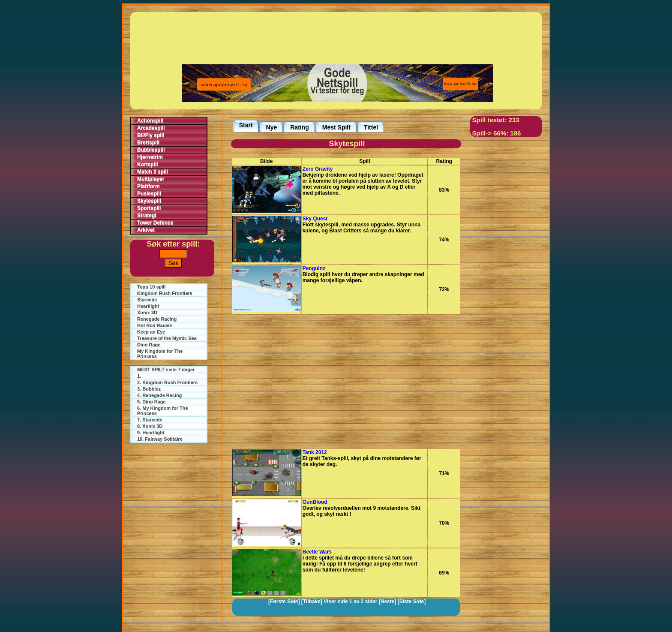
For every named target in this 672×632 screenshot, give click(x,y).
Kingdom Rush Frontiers (165, 293)
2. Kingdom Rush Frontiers (167, 382)
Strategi (147, 216)
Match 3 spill (153, 172)
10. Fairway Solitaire (160, 439)
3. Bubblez (149, 389)
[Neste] (388, 602)
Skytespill (149, 201)
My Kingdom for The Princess (160, 354)
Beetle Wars (317, 552)
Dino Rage (149, 345)
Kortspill (148, 165)
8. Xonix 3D (150, 426)
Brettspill (148, 143)
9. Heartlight (151, 433)
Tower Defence (155, 223)
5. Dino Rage (151, 402)
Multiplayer (151, 179)
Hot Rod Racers (155, 325)
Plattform (148, 187)
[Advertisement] (337, 37)
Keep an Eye (151, 332)
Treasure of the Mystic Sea (167, 338)
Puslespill (149, 194)
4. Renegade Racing (160, 395)
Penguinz (314, 268)
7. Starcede (150, 420)
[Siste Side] (412, 602)
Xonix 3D (147, 313)
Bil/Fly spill (151, 135)
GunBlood (315, 502)
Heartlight (148, 306)
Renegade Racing (157, 319)
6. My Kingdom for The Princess (163, 411)
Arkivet (146, 230)
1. (139, 376)
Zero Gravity (318, 169)
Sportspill (149, 208)
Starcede (147, 300)
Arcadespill (151, 128)
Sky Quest (315, 219)
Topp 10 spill (151, 287)
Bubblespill (151, 150)
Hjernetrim (150, 157)
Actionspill (150, 121)
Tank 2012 (315, 452)
